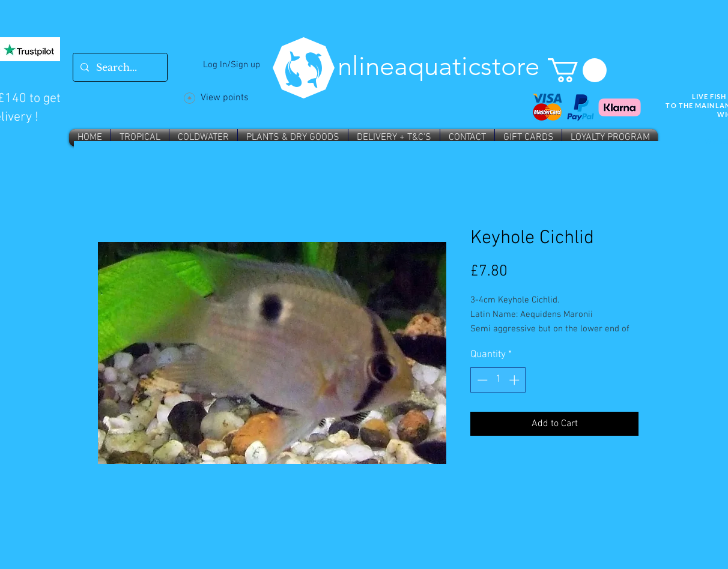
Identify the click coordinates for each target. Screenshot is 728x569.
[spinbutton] (498, 380)
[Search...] (119, 67)
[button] (577, 70)
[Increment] (515, 380)
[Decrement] (481, 380)
